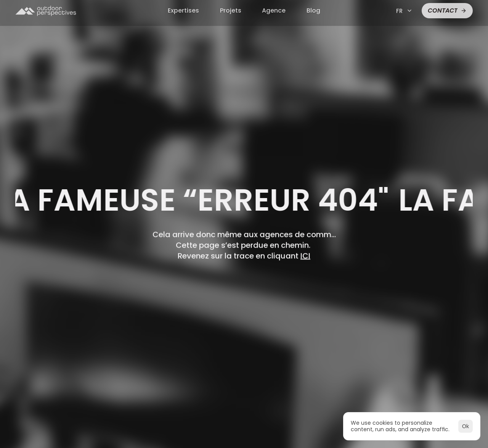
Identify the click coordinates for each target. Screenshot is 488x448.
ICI (305, 256)
